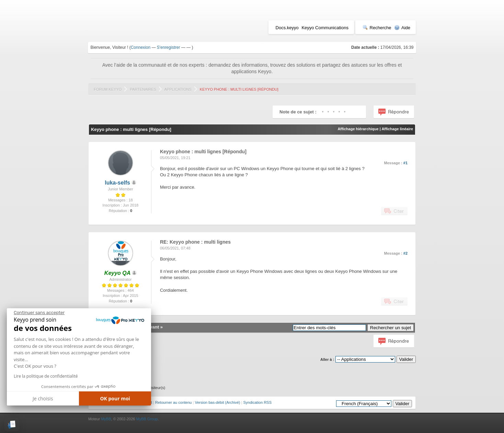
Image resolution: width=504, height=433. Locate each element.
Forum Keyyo (108, 89)
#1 (405, 163)
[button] (12, 425)
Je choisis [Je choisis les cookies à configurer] (43, 398)
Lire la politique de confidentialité (46, 376)
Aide (402, 28)
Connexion (141, 47)
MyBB (106, 419)
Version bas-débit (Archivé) (217, 402)
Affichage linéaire (397, 129)
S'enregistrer (169, 47)
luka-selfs (117, 183)
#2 (405, 253)
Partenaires (143, 89)
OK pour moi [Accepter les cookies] (115, 398)
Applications (178, 89)
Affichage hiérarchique (358, 129)
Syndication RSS (257, 402)
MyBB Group (147, 419)
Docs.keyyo (287, 28)
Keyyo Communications (325, 28)
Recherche (377, 28)
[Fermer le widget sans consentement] (39, 313)
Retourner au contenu (173, 402)
